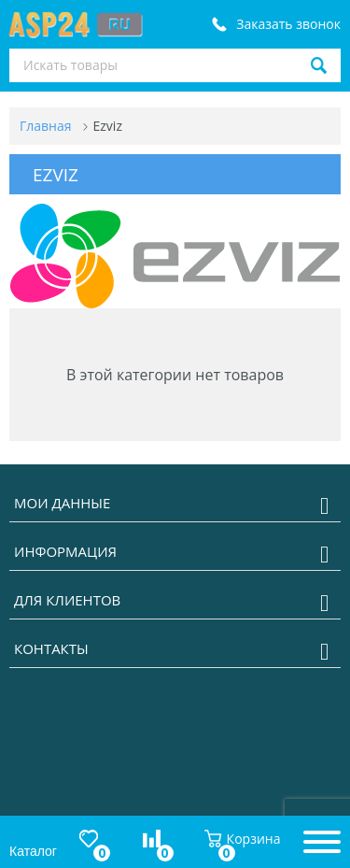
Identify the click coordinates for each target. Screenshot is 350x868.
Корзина (243, 839)
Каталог (33, 851)
